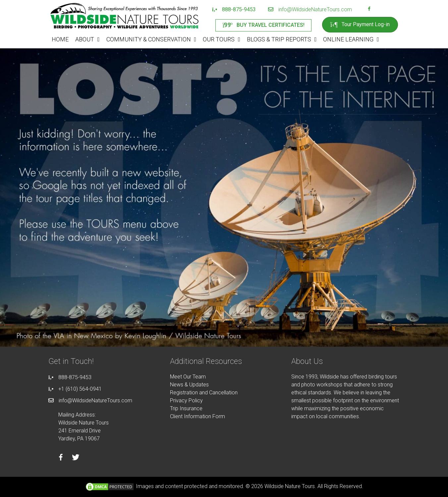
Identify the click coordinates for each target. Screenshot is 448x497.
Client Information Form (197, 416)
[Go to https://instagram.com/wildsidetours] (378, 10)
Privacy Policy (186, 400)
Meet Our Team (188, 377)
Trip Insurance (186, 408)
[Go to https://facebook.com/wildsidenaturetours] (369, 10)
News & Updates (189, 385)
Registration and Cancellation (204, 393)
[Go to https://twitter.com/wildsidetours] (76, 458)
